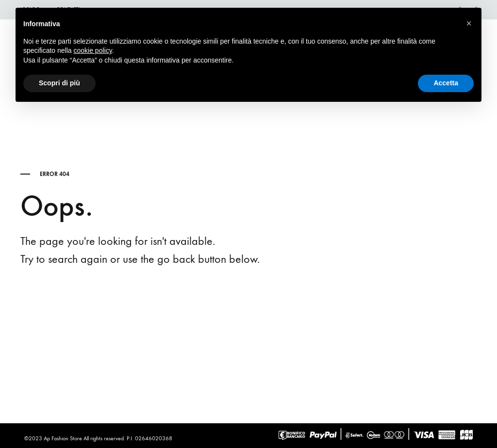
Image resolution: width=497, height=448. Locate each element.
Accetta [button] (446, 83)
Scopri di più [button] (59, 83)
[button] (469, 23)
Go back (89, 297)
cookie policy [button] (93, 50)
